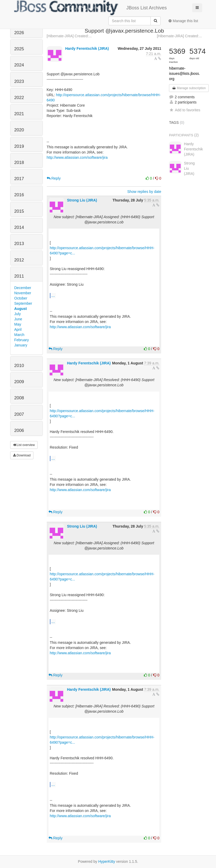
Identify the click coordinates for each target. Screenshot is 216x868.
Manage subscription (189, 88)
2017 (19, 179)
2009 (19, 382)
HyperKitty (107, 861)
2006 (19, 430)
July (18, 314)
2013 (19, 244)
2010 (19, 366)
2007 (19, 414)
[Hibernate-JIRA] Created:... (69, 36)
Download (22, 455)
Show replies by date (144, 192)
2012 (19, 260)
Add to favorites (185, 110)
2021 (19, 114)
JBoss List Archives (91, 8)
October (21, 298)
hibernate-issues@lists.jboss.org (184, 74)
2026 (19, 33)
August (21, 309)
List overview (24, 445)
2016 (19, 195)
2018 (19, 163)
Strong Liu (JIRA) (82, 200)
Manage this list (183, 21)
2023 (19, 81)
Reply (54, 178)
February (22, 340)
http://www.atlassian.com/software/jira (77, 157)
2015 (19, 211)
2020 (19, 130)
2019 (19, 146)
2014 (19, 227)
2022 (19, 98)
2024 (19, 65)
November (23, 293)
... (53, 295)
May (18, 324)
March (19, 335)
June (18, 319)
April (18, 329)
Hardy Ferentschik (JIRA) (87, 48)
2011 (19, 276)
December (23, 288)
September (23, 303)
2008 (19, 398)
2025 (19, 49)
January (21, 345)
